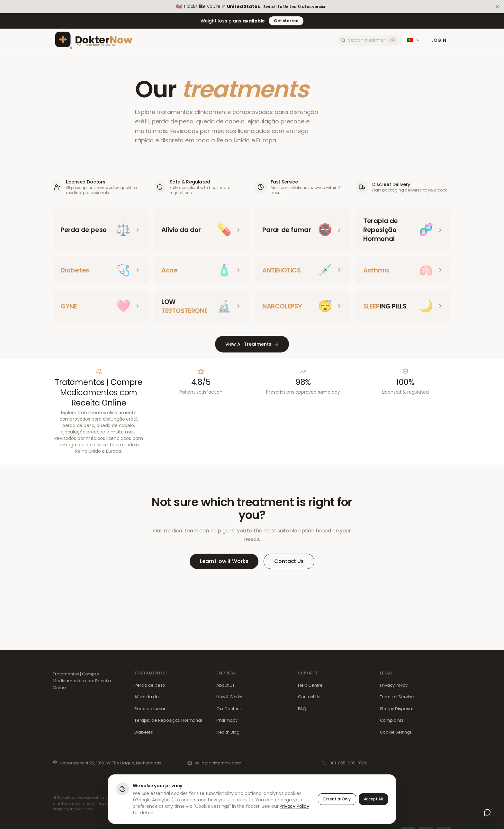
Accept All (373, 799)
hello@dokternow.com (218, 763)
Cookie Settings (396, 732)
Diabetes (144, 732)
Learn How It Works (224, 561)
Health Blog (228, 732)
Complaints (392, 720)
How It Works (229, 697)
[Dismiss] (498, 6)
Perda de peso (150, 685)
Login (439, 40)
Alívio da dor (147, 697)
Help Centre (310, 685)
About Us (225, 685)
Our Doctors (229, 709)
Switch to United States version (295, 7)
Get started (286, 21)
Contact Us (289, 561)
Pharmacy (227, 720)
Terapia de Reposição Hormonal (168, 720)
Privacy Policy (394, 685)
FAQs (303, 709)
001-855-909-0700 (348, 763)
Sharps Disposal (396, 709)
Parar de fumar (150, 709)
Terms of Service (397, 697)
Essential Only (337, 799)
